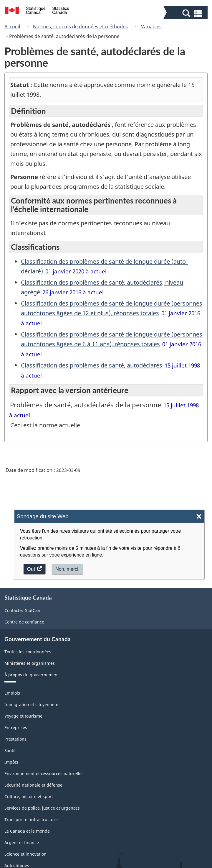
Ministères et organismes (30, 663)
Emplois (12, 693)
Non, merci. (67, 569)
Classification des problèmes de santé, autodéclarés (92, 365)
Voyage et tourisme (23, 716)
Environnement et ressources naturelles (44, 773)
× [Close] (199, 517)
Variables (151, 27)
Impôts (11, 762)
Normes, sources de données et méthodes (80, 27)
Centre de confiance (24, 622)
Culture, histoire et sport (29, 796)
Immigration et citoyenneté (31, 704)
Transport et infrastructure (31, 819)
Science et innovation (25, 854)
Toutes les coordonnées (28, 652)
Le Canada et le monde (27, 831)
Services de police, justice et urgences (42, 808)
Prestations (15, 739)
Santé (10, 750)
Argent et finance (22, 842)
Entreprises (16, 727)
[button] (186, 13)
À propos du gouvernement (32, 675)
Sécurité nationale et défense (33, 785)
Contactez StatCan (22, 610)
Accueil (12, 27)
